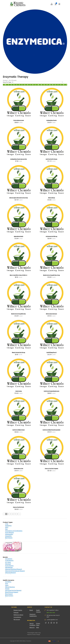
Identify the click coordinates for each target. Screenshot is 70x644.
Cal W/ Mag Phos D (51, 352)
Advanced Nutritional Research (14, 569)
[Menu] (59, 4)
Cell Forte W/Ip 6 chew (18, 430)
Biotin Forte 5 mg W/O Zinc (19, 314)
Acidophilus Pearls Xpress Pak (19, 159)
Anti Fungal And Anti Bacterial (13, 590)
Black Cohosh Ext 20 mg (18, 352)
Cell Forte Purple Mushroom (51, 391)
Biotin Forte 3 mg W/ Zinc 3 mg (51, 275)
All (5, 85)
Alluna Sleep (52, 198)
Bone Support (9, 594)
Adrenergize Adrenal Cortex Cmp (19, 198)
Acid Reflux (8, 582)
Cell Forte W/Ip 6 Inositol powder (52, 430)
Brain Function (9, 596)
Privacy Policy (38, 624)
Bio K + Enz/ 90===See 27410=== (19, 275)
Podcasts (16, 613)
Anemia (7, 589)
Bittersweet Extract (51, 314)
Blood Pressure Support (12, 592)
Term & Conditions (32, 624)
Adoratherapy (9, 567)
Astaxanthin (8, 536)
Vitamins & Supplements (33, 615)
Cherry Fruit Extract (18, 507)
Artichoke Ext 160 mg (51, 236)
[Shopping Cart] (56, 4)
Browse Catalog (18, 610)
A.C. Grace (8, 562)
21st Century (9, 559)
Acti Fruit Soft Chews (51, 159)
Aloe (6, 529)
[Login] (52, 4)
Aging (7, 585)
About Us (32, 627)
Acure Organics (9, 566)
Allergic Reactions (10, 587)
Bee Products (9, 538)
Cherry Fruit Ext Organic (52, 469)
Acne (7, 583)
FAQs (38, 627)
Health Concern (38, 611)
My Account (17, 619)
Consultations (17, 617)
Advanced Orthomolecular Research (15, 571)
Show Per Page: (7, 82)
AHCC (7, 527)
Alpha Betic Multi (18, 236)
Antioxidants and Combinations (14, 531)
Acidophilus (8, 526)
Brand (31, 610)
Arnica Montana (9, 533)
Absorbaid (8, 564)
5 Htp (7, 524)
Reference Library (18, 615)
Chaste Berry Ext (18, 469)
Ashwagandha (9, 534)
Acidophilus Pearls (52, 120)
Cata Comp (19, 391)
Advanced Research (10, 573)
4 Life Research (9, 560)
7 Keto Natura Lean (19, 120)
